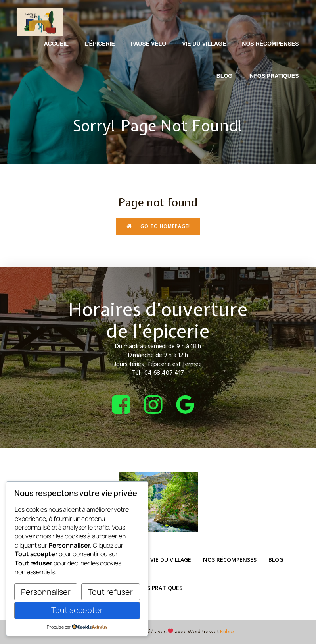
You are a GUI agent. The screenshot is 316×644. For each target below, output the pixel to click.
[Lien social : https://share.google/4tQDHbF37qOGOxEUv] (190, 405)
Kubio (227, 632)
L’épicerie (100, 44)
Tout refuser (110, 592)
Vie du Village (204, 44)
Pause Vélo (148, 44)
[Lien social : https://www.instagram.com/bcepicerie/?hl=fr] (158, 405)
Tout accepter (77, 610)
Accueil (56, 44)
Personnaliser (46, 592)
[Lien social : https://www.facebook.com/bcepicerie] (126, 405)
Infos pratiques (273, 76)
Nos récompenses (270, 44)
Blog (224, 76)
